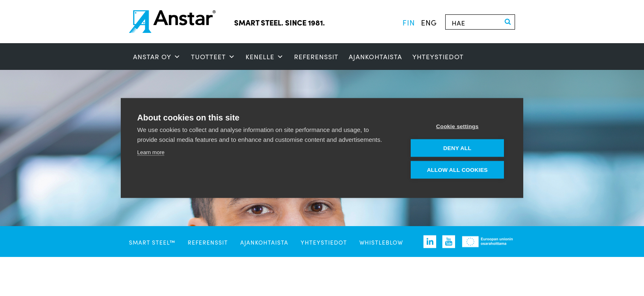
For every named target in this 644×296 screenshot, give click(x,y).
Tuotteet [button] (213, 57)
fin (409, 22)
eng (429, 22)
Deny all (457, 148)
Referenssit (316, 57)
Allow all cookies (457, 170)
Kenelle (265, 57)
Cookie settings (458, 126)
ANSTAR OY (157, 57)
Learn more (151, 152)
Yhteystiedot (438, 57)
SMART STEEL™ (152, 242)
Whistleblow (381, 242)
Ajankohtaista (375, 57)
